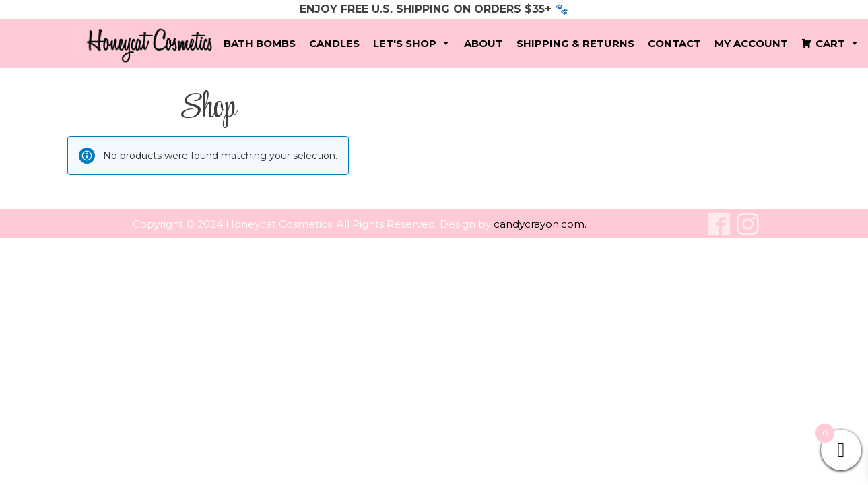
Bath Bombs (260, 43)
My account (751, 43)
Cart (837, 44)
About (483, 43)
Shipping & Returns (575, 43)
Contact (674, 43)
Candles (334, 43)
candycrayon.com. (540, 224)
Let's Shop (412, 44)
